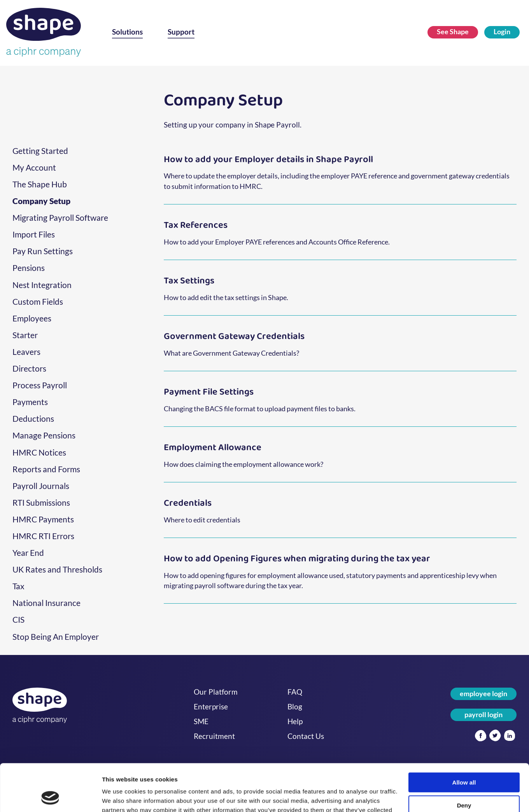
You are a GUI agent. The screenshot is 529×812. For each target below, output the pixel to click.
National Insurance (46, 603)
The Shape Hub (40, 184)
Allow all (464, 738)
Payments (30, 402)
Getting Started (40, 151)
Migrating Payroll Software (60, 218)
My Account (34, 168)
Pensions (29, 268)
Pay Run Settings (43, 251)
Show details (120, 797)
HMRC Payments (43, 519)
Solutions (127, 32)
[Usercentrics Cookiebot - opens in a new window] (50, 797)
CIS (18, 620)
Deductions (33, 419)
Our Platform (216, 692)
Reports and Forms (46, 469)
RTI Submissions (41, 503)
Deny (464, 761)
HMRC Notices (39, 452)
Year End (28, 553)
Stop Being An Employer (56, 637)
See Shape (453, 32)
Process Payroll (40, 385)
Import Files (34, 234)
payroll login (483, 715)
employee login (483, 694)
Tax (18, 586)
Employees (32, 318)
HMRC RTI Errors (43, 536)
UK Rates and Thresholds (57, 569)
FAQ (295, 692)
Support (181, 32)
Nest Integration (42, 285)
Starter (25, 335)
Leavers (26, 352)
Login (502, 32)
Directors (29, 368)
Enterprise (211, 707)
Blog (295, 707)
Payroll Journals (41, 486)
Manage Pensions (44, 435)
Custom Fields (38, 302)
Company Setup (41, 201)
